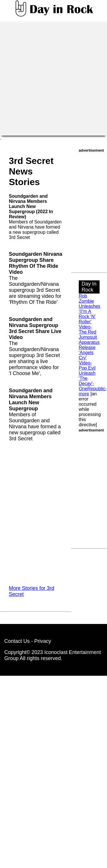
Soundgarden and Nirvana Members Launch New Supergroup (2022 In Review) (31, 206)
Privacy (43, 641)
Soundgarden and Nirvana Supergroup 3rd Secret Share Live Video (35, 328)
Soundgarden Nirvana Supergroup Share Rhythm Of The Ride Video (36, 263)
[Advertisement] (53, 78)
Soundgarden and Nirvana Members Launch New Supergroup (31, 400)
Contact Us (17, 641)
